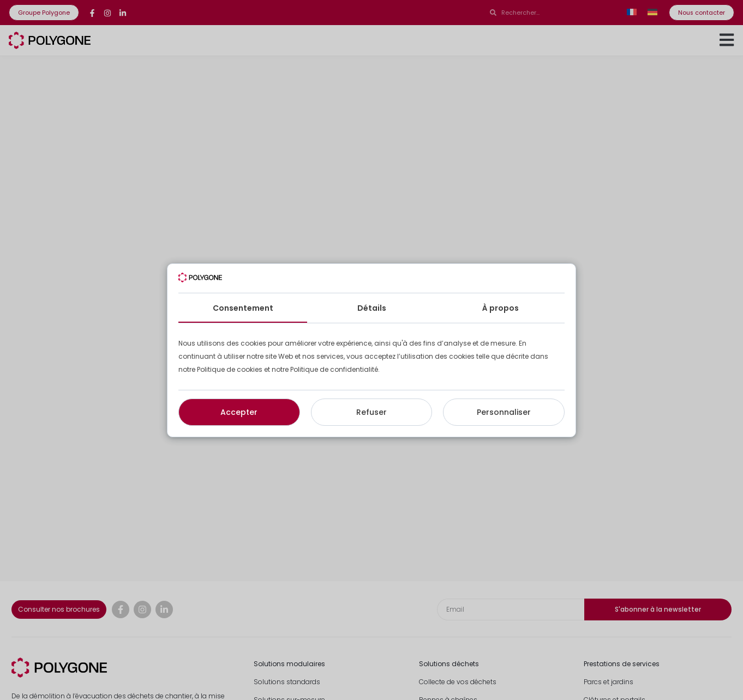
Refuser (371, 412)
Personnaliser (504, 412)
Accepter (239, 412)
